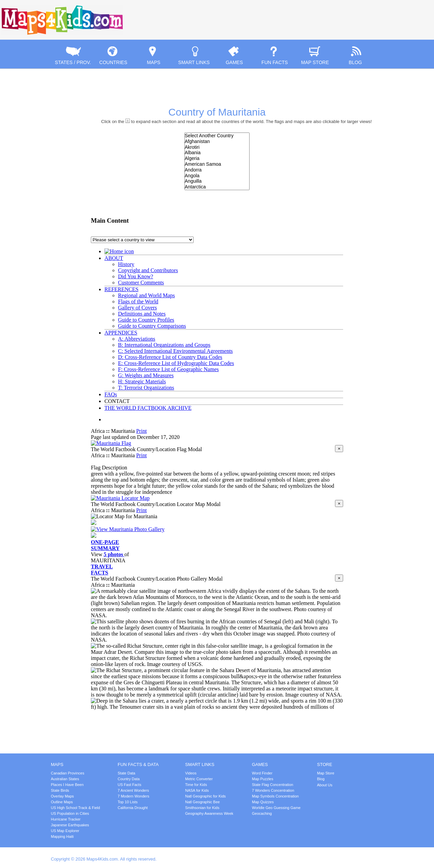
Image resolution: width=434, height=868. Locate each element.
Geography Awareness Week (209, 813)
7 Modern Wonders (133, 796)
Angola (217, 176)
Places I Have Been (67, 785)
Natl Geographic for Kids (205, 796)
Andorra (217, 170)
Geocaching (262, 813)
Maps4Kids (62, 20)
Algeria (217, 158)
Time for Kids (196, 785)
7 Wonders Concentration (273, 790)
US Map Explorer (65, 831)
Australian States (65, 779)
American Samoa (217, 164)
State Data (126, 773)
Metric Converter (199, 779)
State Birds (60, 790)
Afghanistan (217, 142)
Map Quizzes (263, 802)
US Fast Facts (130, 785)
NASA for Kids (197, 790)
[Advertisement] (355, 14)
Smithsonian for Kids (202, 808)
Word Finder (262, 773)
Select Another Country (217, 136)
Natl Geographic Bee (202, 802)
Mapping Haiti (62, 836)
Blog (321, 779)
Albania (217, 153)
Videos (191, 773)
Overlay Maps (62, 796)
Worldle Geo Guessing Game (276, 808)
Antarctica (217, 187)
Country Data (129, 779)
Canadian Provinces (67, 773)
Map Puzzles (263, 779)
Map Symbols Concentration (275, 796)
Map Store (326, 773)
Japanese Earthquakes (70, 825)
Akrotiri (217, 147)
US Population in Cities (70, 813)
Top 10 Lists (128, 802)
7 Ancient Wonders (133, 790)
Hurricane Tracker (66, 819)
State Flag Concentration (273, 785)
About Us (325, 785)
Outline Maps (62, 802)
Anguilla (217, 181)
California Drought (133, 808)
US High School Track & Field (75, 808)
